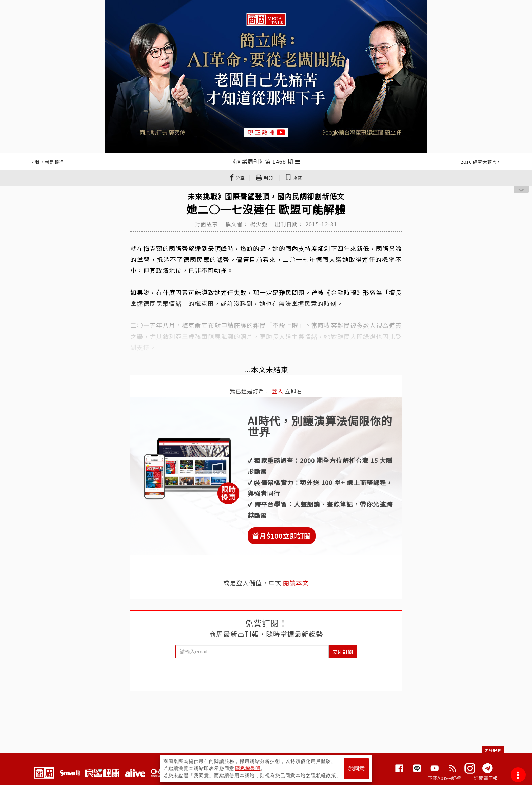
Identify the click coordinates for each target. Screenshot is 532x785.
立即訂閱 (343, 651)
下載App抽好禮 (445, 778)
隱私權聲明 (248, 768)
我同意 (357, 769)
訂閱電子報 (486, 778)
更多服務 (493, 750)
